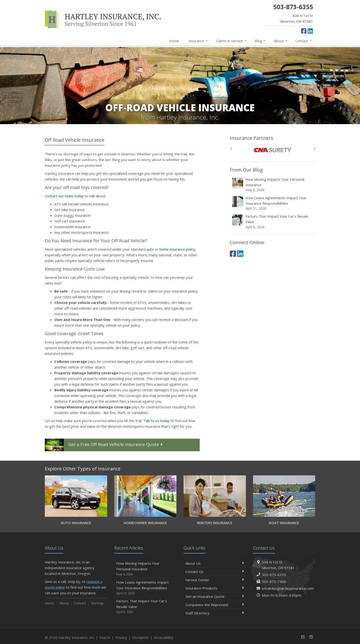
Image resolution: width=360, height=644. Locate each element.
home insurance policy (177, 249)
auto (150, 249)
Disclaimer (141, 637)
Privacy (121, 637)
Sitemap (97, 603)
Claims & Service (232, 41)
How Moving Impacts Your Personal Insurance (273, 185)
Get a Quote (104, 445)
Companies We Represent (215, 605)
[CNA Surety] (273, 150)
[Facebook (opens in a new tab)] (304, 31)
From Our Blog (246, 170)
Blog (261, 41)
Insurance (198, 41)
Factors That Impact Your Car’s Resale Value (273, 222)
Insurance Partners (252, 138)
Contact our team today (64, 196)
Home (174, 41)
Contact (304, 41)
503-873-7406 (274, 581)
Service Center (215, 580)
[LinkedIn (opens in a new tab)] (310, 31)
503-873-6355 (274, 575)
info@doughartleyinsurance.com (288, 588)
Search (105, 637)
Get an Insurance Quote (215, 596)
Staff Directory (215, 613)
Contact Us (215, 572)
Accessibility (164, 637)
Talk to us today (156, 421)
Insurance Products (215, 588)
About (281, 41)
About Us (215, 563)
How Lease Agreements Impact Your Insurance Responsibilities (273, 203)
